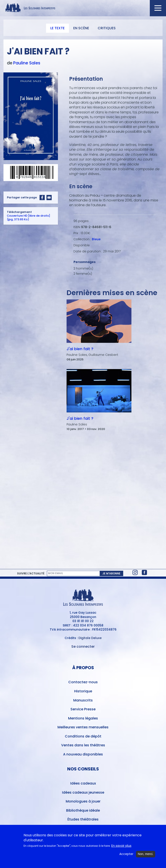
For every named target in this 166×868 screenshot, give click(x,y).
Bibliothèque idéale (83, 810)
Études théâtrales (83, 819)
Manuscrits (83, 700)
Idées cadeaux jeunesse (83, 792)
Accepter (126, 855)
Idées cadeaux (83, 783)
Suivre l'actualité (31, 574)
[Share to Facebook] (42, 198)
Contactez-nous (83, 682)
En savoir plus (121, 847)
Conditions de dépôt (83, 736)
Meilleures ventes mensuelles (83, 727)
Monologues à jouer (83, 801)
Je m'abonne (111, 573)
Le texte (57, 28)
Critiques (107, 28)
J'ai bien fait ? (80, 349)
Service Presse (83, 709)
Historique (83, 691)
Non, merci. (146, 855)
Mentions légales (83, 718)
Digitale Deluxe (90, 638)
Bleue (96, 239)
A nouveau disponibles (83, 754)
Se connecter (83, 647)
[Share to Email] (49, 198)
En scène (81, 28)
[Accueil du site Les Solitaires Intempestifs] (83, 8)
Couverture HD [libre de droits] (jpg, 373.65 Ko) (29, 217)
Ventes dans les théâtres (83, 745)
